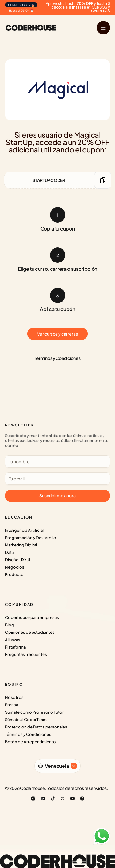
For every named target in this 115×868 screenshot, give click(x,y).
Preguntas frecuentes (26, 654)
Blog (10, 625)
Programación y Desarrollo (31, 538)
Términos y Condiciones (28, 734)
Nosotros (14, 697)
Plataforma (15, 647)
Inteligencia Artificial (24, 530)
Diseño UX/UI (17, 560)
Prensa (11, 705)
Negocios (15, 567)
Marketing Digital (21, 545)
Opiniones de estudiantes (30, 632)
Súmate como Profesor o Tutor (34, 712)
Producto (14, 574)
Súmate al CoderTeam (26, 720)
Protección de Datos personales (36, 727)
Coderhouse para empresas (32, 617)
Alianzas (13, 640)
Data (9, 552)
